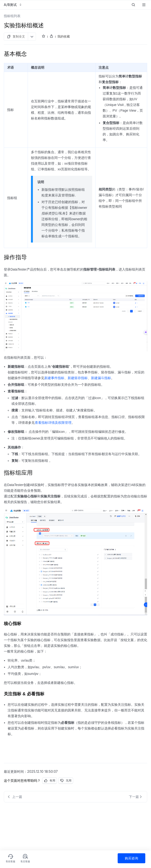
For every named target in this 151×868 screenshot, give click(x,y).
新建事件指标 (54, 378)
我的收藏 (64, 36)
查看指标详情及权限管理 (53, 423)
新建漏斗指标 (101, 378)
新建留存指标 (78, 378)
